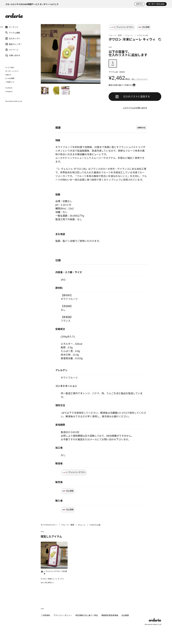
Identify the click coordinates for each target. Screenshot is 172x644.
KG (113, 64)
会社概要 (125, 615)
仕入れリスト (13, 38)
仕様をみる (141, 128)
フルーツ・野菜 (115, 35)
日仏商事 (144, 27)
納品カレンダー (14, 44)
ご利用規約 (45, 615)
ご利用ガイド (10, 82)
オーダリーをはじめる (156, 4)
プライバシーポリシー (63, 615)
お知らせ (8, 75)
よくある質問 (10, 78)
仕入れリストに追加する (133, 97)
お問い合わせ (13, 55)
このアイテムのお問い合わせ (135, 108)
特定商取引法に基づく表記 (87, 615)
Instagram (9, 91)
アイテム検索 (13, 33)
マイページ (12, 50)
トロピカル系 (142, 35)
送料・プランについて (139, 79)
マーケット (12, 27)
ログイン (139, 4)
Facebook (9, 88)
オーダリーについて (12, 71)
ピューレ (129, 35)
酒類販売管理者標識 (110, 615)
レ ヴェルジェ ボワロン (122, 27)
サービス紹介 (10, 67)
